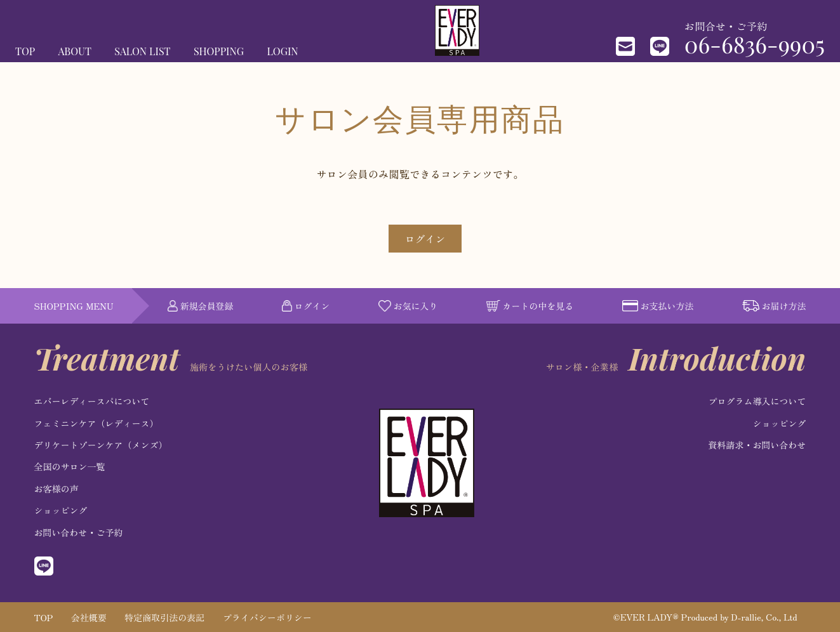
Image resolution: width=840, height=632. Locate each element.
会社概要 (89, 617)
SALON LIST (142, 51)
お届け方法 (774, 306)
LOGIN (282, 51)
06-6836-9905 (755, 44)
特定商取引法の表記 (164, 617)
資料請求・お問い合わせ (757, 445)
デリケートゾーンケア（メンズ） (101, 445)
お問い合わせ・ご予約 (79, 532)
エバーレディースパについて (92, 401)
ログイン (425, 239)
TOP (25, 51)
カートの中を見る (530, 306)
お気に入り (408, 306)
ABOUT (75, 51)
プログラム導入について (757, 401)
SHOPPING (219, 51)
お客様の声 (57, 489)
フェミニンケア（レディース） (97, 423)
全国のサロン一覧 (70, 466)
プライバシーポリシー (267, 617)
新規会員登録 (201, 306)
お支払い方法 (658, 306)
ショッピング (61, 510)
